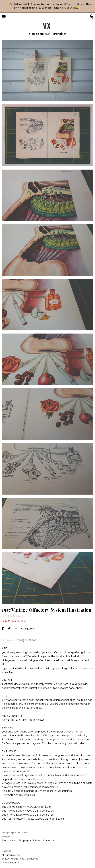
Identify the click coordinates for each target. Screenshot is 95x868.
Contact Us (49, 840)
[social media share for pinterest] (16, 629)
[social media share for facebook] (3, 629)
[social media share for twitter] (10, 629)
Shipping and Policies (30, 840)
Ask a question (28, 629)
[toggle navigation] (4, 17)
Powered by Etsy (10, 863)
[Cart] (91, 17)
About (13, 840)
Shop (5, 840)
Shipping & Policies (25, 640)
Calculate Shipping (12, 616)
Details (7, 640)
